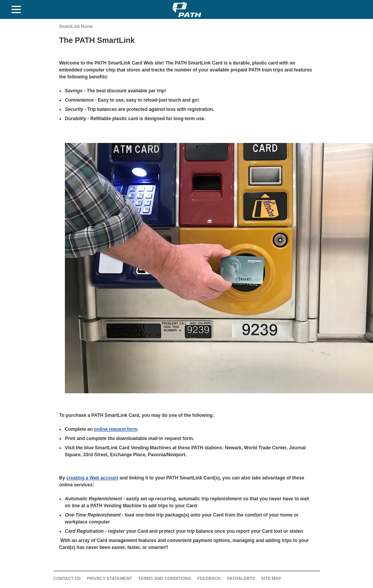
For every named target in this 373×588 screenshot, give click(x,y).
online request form (115, 429)
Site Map (271, 578)
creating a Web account (92, 478)
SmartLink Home (76, 26)
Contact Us (67, 578)
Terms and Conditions (165, 578)
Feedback (209, 578)
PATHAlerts (241, 578)
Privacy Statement (109, 578)
